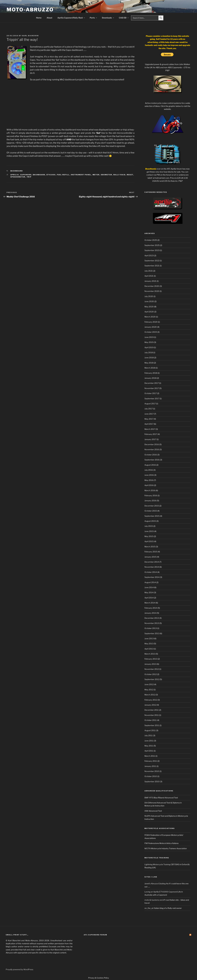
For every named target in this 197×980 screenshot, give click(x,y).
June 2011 (149, 741)
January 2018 (150, 378)
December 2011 (152, 710)
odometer (107, 175)
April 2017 (149, 424)
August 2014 (150, 582)
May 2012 (149, 690)
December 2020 (152, 286)
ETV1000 (51, 175)
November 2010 (152, 771)
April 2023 (149, 255)
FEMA (147, 835)
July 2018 (149, 352)
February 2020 (151, 322)
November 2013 (152, 623)
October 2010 (151, 776)
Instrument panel (81, 175)
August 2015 (150, 521)
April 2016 (149, 485)
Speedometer (18, 177)
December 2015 (152, 506)
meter (96, 175)
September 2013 (152, 633)
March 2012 (150, 695)
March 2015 (150, 547)
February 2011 (151, 761)
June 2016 (149, 475)
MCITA (148, 848)
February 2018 (151, 373)
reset (130, 175)
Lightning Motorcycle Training (157, 864)
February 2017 (151, 434)
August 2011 (150, 730)
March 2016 (150, 490)
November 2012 (152, 669)
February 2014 (151, 608)
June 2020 (149, 301)
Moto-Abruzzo (30, 10)
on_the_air (149, 908)
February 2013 (151, 659)
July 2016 (149, 470)
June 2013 (149, 638)
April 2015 (149, 541)
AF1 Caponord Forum (95, 935)
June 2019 (149, 337)
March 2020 (150, 317)
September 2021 (152, 266)
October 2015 (151, 511)
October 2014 (151, 572)
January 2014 (150, 613)
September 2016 (152, 460)
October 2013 (151, 628)
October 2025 (151, 240)
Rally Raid (119, 175)
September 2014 (152, 577)
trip (29, 177)
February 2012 (151, 700)
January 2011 (150, 766)
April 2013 (149, 649)
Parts (94, 18)
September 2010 (152, 781)
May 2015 (149, 536)
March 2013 (150, 654)
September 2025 (152, 245)
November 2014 (152, 567)
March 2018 (150, 368)
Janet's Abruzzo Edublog (155, 884)
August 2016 (150, 465)
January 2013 (150, 664)
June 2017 (149, 414)
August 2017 (150, 404)
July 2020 (149, 296)
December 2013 (152, 618)
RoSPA (148, 816)
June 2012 (149, 684)
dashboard (39, 175)
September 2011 (152, 725)
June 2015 (149, 531)
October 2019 (151, 332)
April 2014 (149, 598)
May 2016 (149, 480)
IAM (146, 811)
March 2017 (150, 429)
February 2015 (151, 552)
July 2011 (149, 735)
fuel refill (63, 175)
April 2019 (149, 347)
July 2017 (149, 409)
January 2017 (150, 439)
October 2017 (151, 393)
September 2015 (152, 516)
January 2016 (150, 501)
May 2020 (149, 307)
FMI (146, 843)
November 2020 (152, 291)
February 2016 (151, 495)
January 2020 (151, 327)
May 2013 (149, 644)
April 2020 (149, 312)
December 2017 (152, 383)
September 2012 (152, 679)
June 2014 (149, 587)
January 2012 (150, 705)
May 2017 (149, 419)
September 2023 (152, 250)
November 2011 (152, 715)
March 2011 (150, 756)
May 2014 (149, 592)
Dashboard (17, 171)
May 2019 (149, 342)
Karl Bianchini (31, 36)
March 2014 (150, 603)
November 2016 (152, 449)
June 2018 (149, 358)
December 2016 (152, 444)
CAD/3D (124, 18)
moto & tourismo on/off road (157, 900)
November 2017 (152, 388)
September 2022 (152, 261)
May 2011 (149, 746)
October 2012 (151, 674)
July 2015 (149, 526)
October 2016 (151, 455)
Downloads (108, 18)
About (49, 18)
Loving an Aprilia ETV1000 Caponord (161, 892)
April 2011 (149, 751)
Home (39, 18)
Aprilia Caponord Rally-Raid (71, 18)
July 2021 (149, 271)
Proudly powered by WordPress (19, 969)
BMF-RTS (149, 798)
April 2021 (149, 276)
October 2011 (150, 720)
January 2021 (150, 281)
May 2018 (149, 363)
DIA (146, 803)
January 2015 (150, 557)
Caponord (26, 175)
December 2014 (152, 562)
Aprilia (15, 175)
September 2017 (152, 398)
